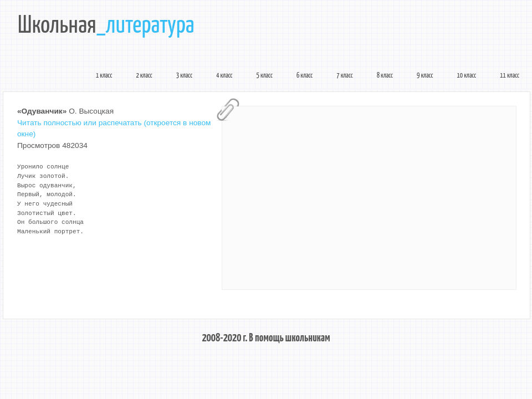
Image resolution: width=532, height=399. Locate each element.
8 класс (385, 76)
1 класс (104, 76)
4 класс (224, 76)
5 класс (265, 76)
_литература (145, 26)
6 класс (305, 76)
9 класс (425, 76)
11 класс (510, 76)
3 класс (184, 76)
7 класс (344, 76)
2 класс (144, 76)
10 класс (467, 76)
